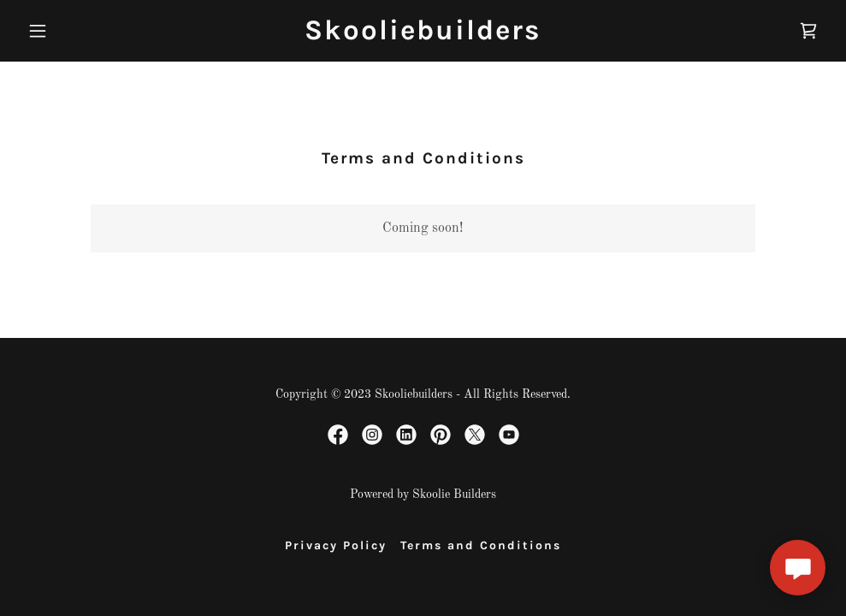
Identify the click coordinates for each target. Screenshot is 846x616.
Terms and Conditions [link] (481, 545)
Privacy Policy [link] (336, 545)
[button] (81, 31)
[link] (423, 36)
